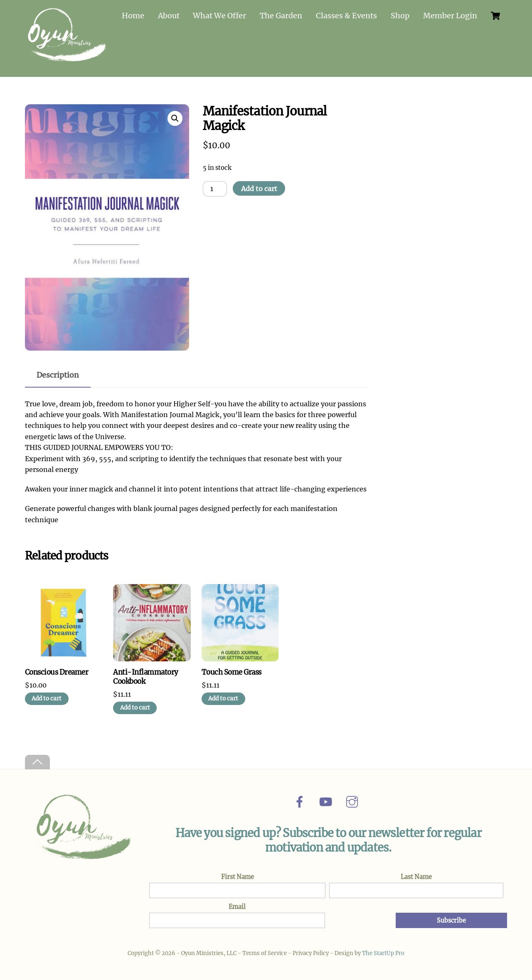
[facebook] (301, 799)
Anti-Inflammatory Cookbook (145, 675)
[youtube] (327, 799)
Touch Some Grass (232, 670)
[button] (175, 116)
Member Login (450, 16)
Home (133, 16)
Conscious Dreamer (57, 670)
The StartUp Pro (383, 951)
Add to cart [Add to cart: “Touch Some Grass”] (223, 696)
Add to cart (259, 187)
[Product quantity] (215, 187)
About (169, 16)
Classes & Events (346, 16)
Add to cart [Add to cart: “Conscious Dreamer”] (47, 696)
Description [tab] (58, 373)
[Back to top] (37, 760)
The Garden (281, 16)
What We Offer (219, 16)
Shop (400, 16)
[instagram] (353, 799)
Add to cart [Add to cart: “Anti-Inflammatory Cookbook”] (135, 706)
